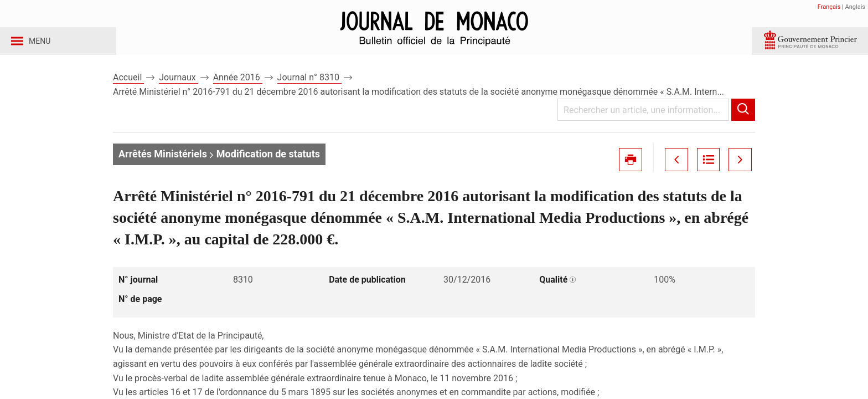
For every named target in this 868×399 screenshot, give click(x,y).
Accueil (128, 88)
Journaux (178, 88)
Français (829, 7)
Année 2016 (238, 88)
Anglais (855, 7)
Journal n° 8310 (309, 88)
